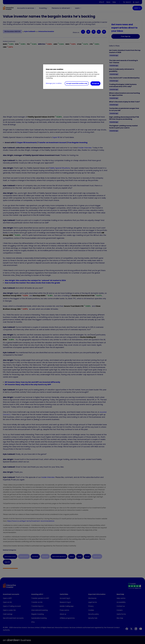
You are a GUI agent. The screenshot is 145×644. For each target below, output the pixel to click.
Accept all (95, 83)
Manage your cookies (54, 83)
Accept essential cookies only (77, 83)
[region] (73, 77)
